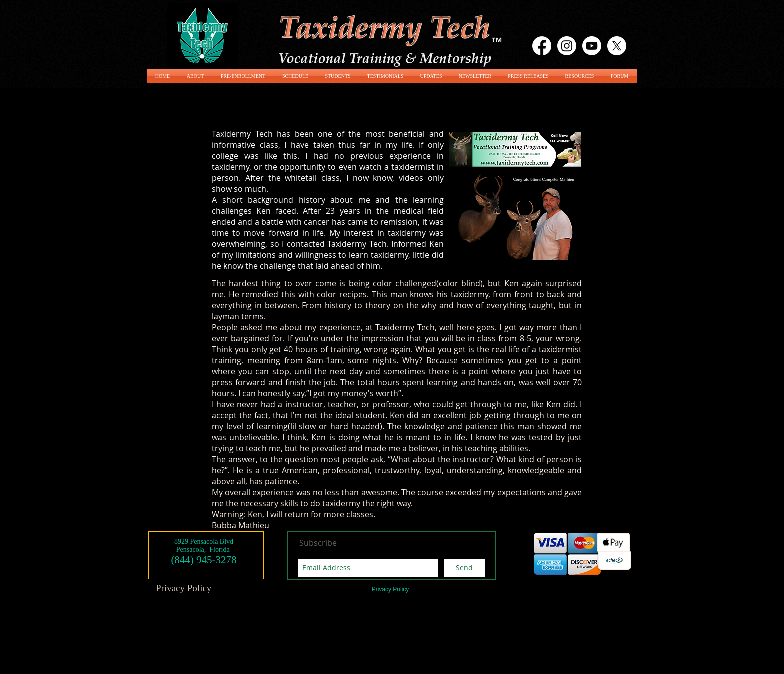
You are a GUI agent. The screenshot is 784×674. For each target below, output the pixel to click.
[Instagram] (567, 46)
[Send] (464, 568)
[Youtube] (592, 46)
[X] (617, 46)
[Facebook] (542, 46)
